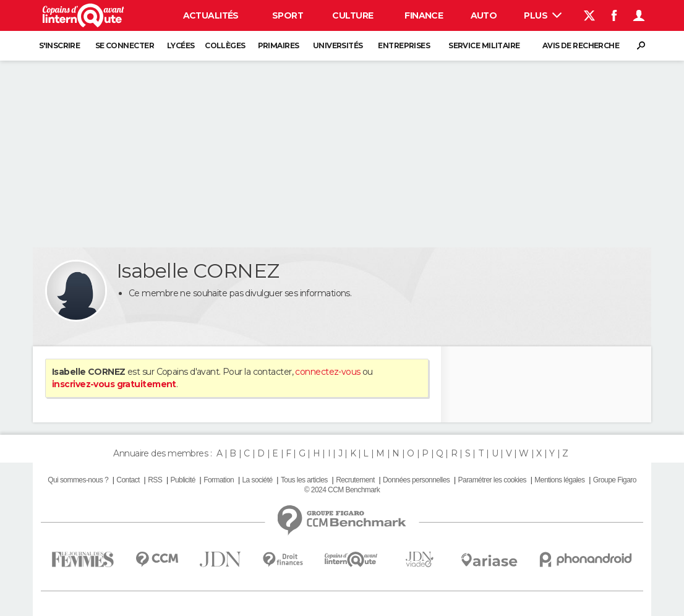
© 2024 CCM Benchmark (342, 490)
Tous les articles (304, 480)
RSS (155, 480)
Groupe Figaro (615, 480)
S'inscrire (59, 45)
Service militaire (484, 45)
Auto (484, 15)
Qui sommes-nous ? (78, 480)
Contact (128, 480)
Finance (424, 15)
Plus (543, 15)
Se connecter (125, 45)
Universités (338, 45)
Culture (353, 15)
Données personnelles (416, 480)
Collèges (225, 45)
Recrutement (355, 480)
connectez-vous (327, 372)
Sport (288, 15)
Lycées (181, 45)
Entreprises (404, 45)
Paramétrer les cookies (492, 480)
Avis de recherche (581, 45)
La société (257, 480)
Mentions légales (559, 480)
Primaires (279, 45)
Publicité (182, 480)
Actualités (211, 15)
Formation (219, 480)
